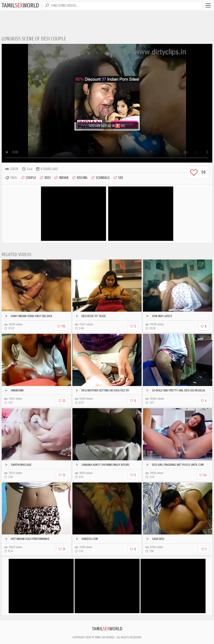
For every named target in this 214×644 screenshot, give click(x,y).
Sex (118, 178)
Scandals (100, 178)
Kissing (79, 178)
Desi (45, 178)
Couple (28, 178)
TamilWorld (20, 5)
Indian (61, 178)
